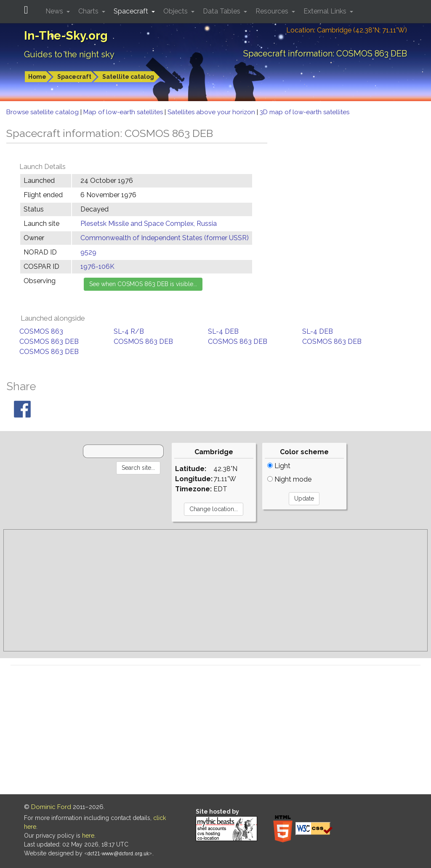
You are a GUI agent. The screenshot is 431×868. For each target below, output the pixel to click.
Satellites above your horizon (212, 112)
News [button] (55, 11)
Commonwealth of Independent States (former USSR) (165, 238)
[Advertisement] (215, 590)
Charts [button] (89, 11)
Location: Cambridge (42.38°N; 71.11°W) (347, 30)
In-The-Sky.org (66, 36)
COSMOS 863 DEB (49, 342)
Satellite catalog (128, 77)
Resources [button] (273, 11)
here (88, 836)
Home (37, 77)
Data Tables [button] (222, 11)
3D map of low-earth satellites (305, 112)
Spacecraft (74, 77)
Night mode (289, 479)
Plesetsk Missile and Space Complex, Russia (149, 224)
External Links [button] (326, 11)
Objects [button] (176, 11)
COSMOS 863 (41, 331)
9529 (88, 252)
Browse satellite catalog (43, 112)
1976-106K (97, 267)
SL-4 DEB (223, 331)
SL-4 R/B (129, 331)
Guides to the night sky (69, 54)
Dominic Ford (51, 807)
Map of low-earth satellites (124, 112)
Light (279, 466)
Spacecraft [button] (132, 11)
